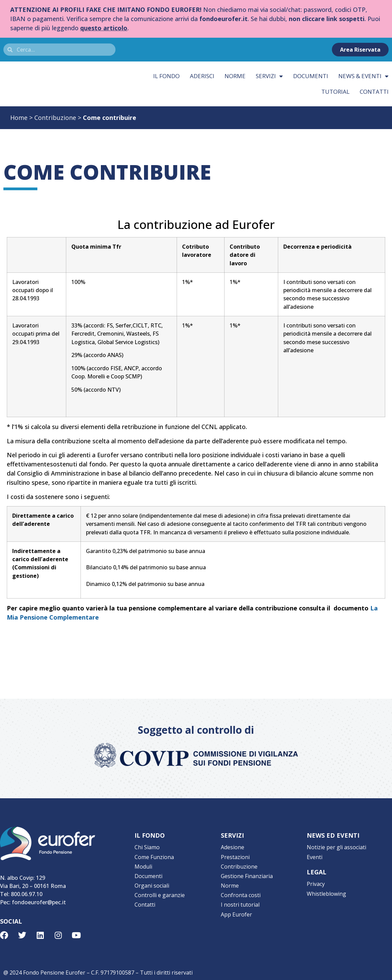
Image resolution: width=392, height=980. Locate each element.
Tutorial (335, 92)
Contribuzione (55, 118)
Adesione (233, 847)
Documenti (311, 76)
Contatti (145, 900)
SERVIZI (232, 835)
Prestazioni (235, 856)
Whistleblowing (326, 891)
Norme (235, 76)
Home (19, 118)
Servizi (269, 76)
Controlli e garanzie (160, 891)
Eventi (315, 856)
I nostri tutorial (240, 900)
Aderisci (202, 76)
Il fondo (166, 76)
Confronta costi (241, 891)
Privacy (316, 882)
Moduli (143, 865)
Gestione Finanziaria (247, 873)
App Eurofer (236, 909)
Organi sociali (152, 882)
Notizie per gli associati (336, 847)
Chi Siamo (147, 847)
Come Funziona (154, 856)
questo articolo (104, 28)
